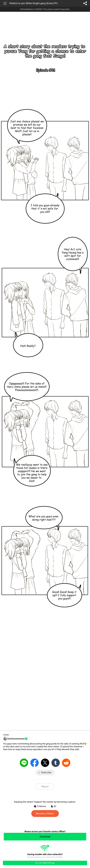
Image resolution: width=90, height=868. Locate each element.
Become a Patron (45, 814)
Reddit (66, 763)
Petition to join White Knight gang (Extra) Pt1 (34, 3)
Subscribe (46, 772)
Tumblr (56, 763)
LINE (24, 763)
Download (45, 837)
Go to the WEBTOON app (45, 863)
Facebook (35, 763)
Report (45, 786)
